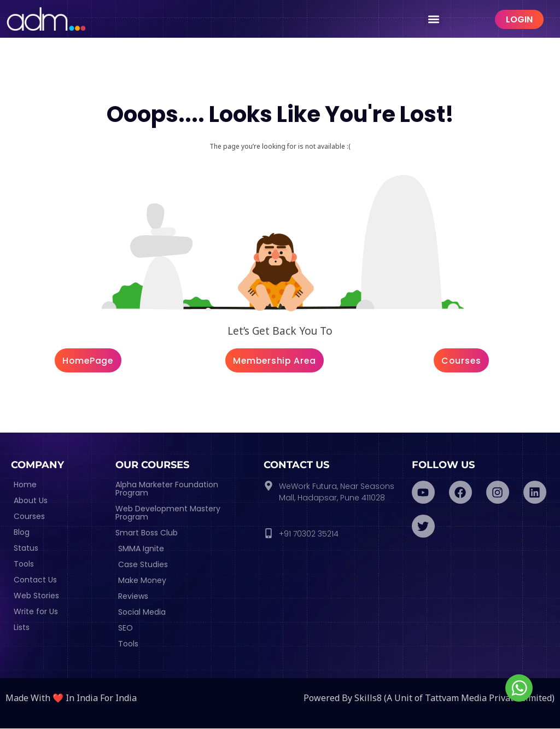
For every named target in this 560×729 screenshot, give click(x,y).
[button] (433, 19)
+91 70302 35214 (309, 534)
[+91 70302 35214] (269, 534)
